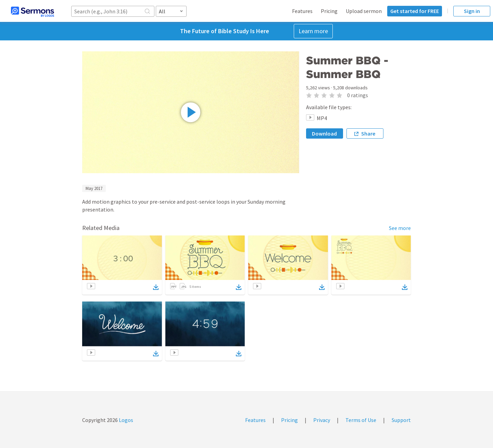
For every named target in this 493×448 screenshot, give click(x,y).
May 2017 (94, 188)
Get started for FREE (415, 11)
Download (324, 133)
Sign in (472, 11)
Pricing (329, 11)
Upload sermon (364, 11)
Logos (125, 420)
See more (400, 228)
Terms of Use (361, 420)
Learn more (313, 31)
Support (401, 420)
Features (302, 11)
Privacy (322, 420)
